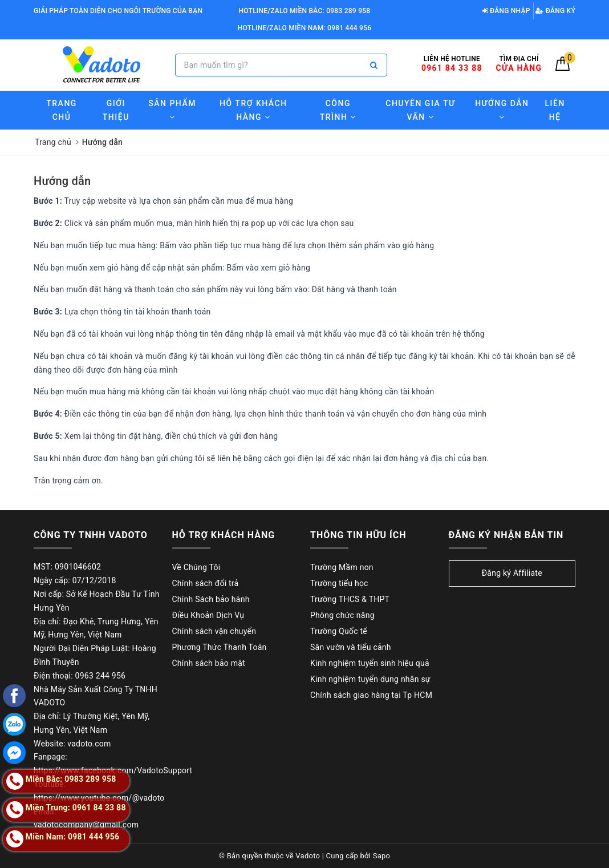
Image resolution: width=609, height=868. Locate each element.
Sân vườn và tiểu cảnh (351, 647)
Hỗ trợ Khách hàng (253, 110)
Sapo (382, 856)
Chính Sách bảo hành (211, 599)
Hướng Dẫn (502, 110)
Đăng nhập (506, 11)
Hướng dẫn (62, 181)
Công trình (338, 110)
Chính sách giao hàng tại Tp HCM (371, 695)
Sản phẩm (172, 110)
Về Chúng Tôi (196, 567)
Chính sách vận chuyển (214, 631)
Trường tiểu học (339, 583)
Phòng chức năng (342, 615)
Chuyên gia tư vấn (420, 110)
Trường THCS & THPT (350, 599)
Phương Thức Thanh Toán (220, 647)
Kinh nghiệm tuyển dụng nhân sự (370, 679)
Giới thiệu (116, 110)
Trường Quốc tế (339, 631)
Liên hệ (555, 110)
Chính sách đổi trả (206, 583)
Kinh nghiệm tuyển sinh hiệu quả (370, 663)
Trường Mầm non (342, 567)
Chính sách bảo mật (209, 663)
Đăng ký (555, 11)
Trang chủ (62, 110)
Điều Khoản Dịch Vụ (208, 615)
